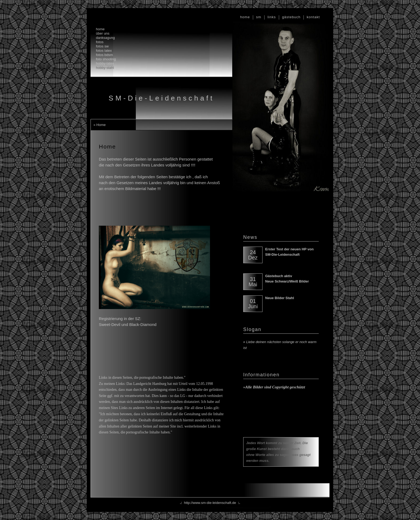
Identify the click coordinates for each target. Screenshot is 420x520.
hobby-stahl (105, 68)
